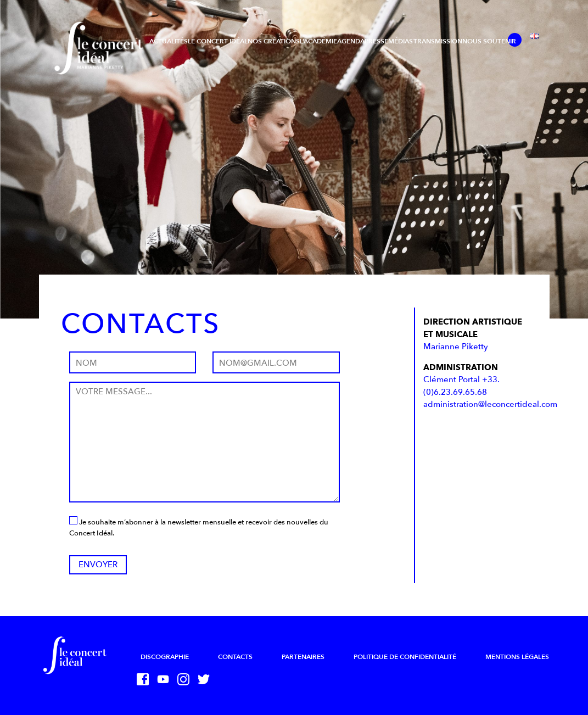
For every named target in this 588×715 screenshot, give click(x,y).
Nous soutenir (489, 41)
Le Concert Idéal (218, 41)
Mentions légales (517, 657)
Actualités (169, 41)
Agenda (351, 41)
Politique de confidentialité (405, 657)
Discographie (165, 657)
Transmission (438, 41)
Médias (401, 41)
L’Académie (318, 41)
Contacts (235, 657)
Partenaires (303, 657)
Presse (376, 41)
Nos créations (274, 41)
